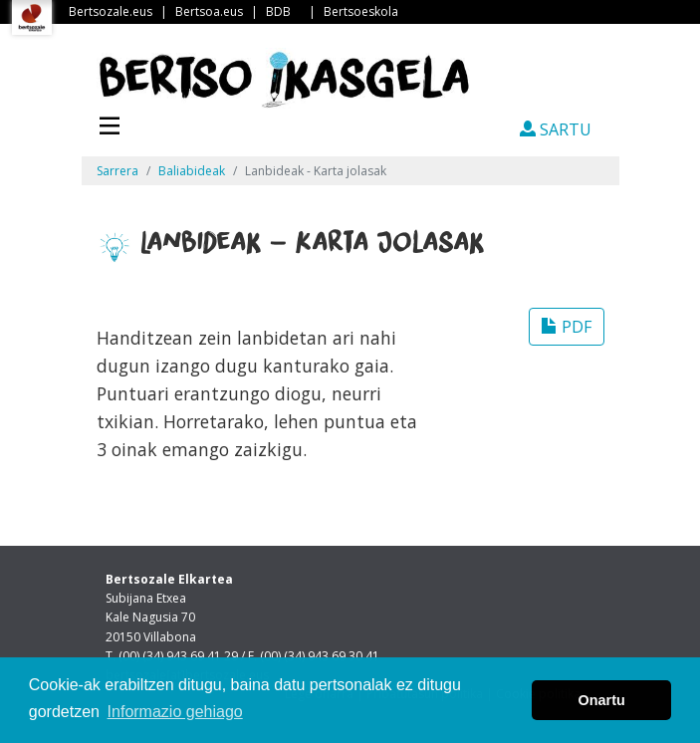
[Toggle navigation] (110, 124)
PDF (567, 327)
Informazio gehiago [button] (175, 712)
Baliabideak (192, 171)
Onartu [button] (602, 700)
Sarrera (117, 171)
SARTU (556, 129)
